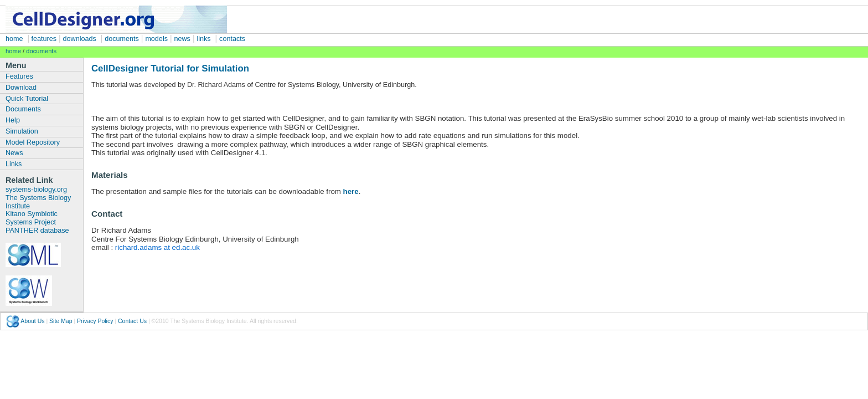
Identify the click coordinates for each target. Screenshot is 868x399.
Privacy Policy (95, 320)
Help (13, 120)
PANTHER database (37, 231)
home (14, 39)
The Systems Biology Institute (38, 202)
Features (19, 76)
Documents (23, 109)
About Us (32, 320)
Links (14, 164)
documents (122, 39)
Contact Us (132, 320)
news (182, 39)
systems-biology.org (36, 190)
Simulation (22, 131)
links (203, 39)
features (43, 39)
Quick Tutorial (27, 99)
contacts (232, 39)
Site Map (61, 320)
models (156, 39)
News (14, 153)
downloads (80, 39)
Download (21, 88)
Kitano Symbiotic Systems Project (32, 218)
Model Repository (33, 142)
